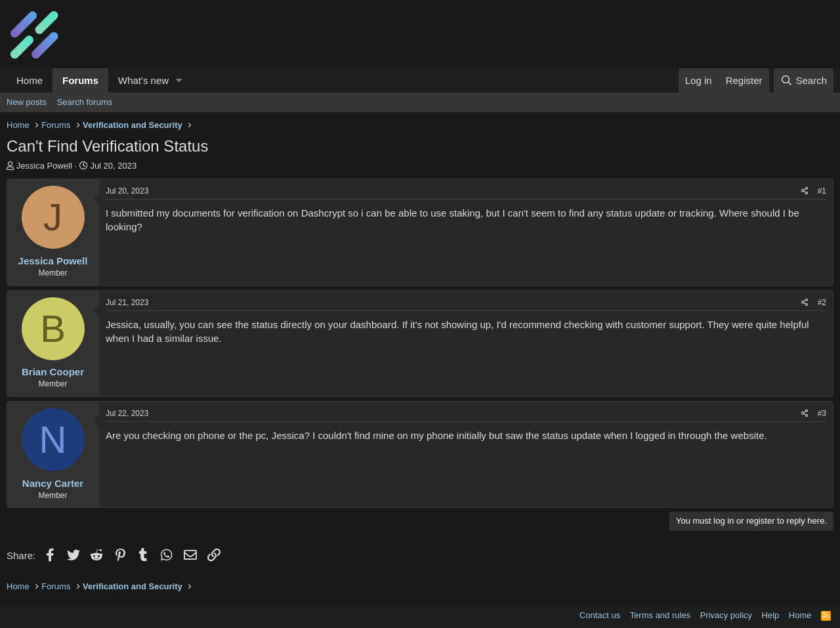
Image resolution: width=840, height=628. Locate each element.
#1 (822, 191)
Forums (80, 80)
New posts (27, 102)
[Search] (804, 80)
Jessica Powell (44, 166)
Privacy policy (726, 615)
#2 (822, 303)
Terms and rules (660, 615)
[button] (179, 80)
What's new (143, 80)
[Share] (805, 191)
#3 (822, 413)
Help (771, 615)
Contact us (600, 615)
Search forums (85, 102)
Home (30, 80)
